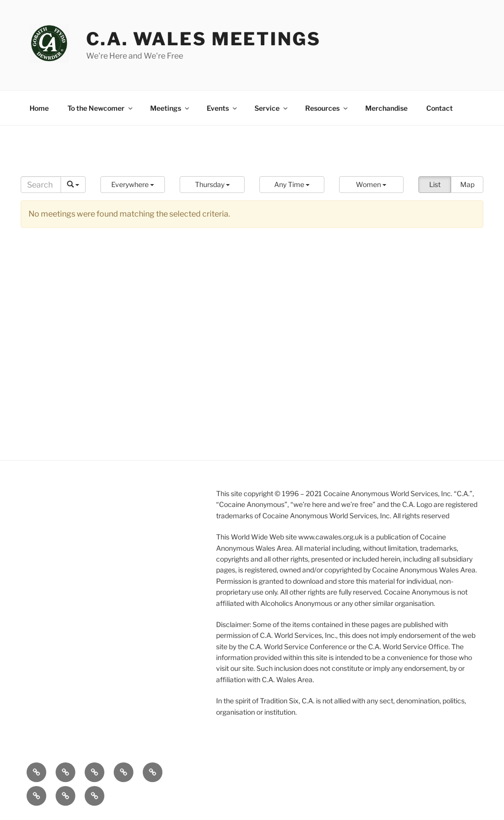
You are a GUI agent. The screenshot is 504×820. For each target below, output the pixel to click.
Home (39, 108)
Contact (440, 108)
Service (272, 108)
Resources (327, 108)
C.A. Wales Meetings (204, 39)
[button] (133, 185)
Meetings (170, 108)
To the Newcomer (101, 108)
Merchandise (386, 108)
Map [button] (467, 184)
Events (222, 108)
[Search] (41, 185)
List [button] (435, 184)
